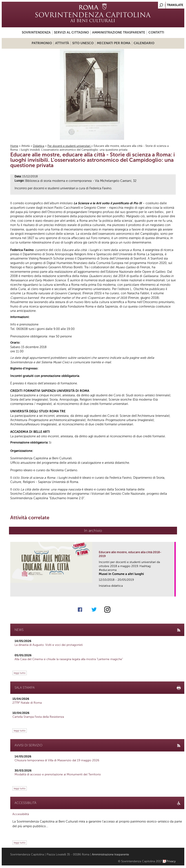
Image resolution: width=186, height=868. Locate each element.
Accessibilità (21, 814)
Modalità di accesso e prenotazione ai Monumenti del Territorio (58, 774)
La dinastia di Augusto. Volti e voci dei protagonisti (49, 645)
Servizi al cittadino (71, 32)
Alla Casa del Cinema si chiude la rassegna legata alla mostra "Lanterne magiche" (69, 659)
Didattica (39, 146)
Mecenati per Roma (114, 43)
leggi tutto (20, 673)
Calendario (144, 43)
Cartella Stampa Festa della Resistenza (38, 717)
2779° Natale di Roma (27, 703)
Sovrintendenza (36, 32)
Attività (62, 43)
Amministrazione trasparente (119, 32)
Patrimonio (42, 43)
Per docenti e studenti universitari (69, 146)
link (173, 592)
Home (14, 146)
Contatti (156, 32)
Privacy (171, 861)
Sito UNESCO (83, 43)
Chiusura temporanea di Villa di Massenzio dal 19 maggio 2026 (57, 760)
